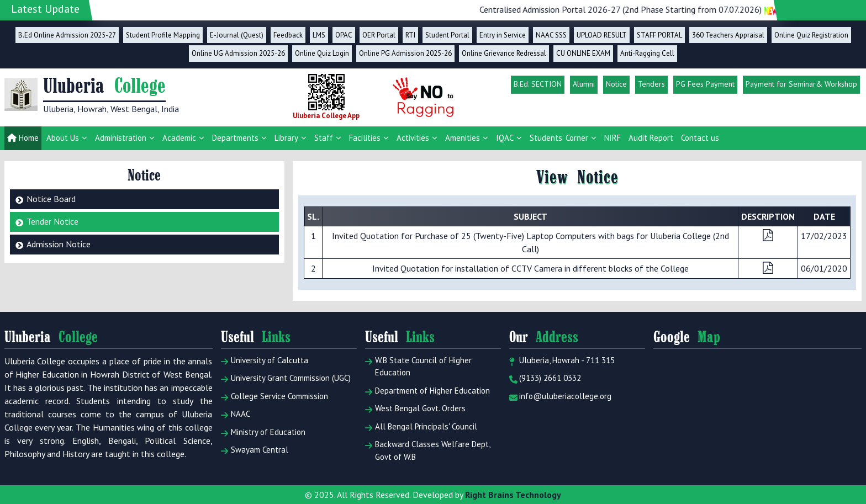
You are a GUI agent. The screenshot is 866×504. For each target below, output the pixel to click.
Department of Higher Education (427, 391)
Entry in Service (503, 35)
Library (286, 138)
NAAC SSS (551, 35)
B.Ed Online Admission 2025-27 (67, 35)
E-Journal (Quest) (237, 35)
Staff (324, 138)
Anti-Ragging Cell (647, 53)
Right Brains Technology (513, 495)
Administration (121, 138)
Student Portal (447, 35)
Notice (616, 84)
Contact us (700, 138)
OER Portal (379, 35)
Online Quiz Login (322, 53)
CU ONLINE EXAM (583, 53)
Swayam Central (255, 450)
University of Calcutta (265, 360)
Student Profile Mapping (163, 35)
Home (23, 138)
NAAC (236, 414)
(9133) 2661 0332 (545, 378)
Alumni (584, 84)
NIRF (612, 138)
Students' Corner (559, 138)
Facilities (365, 138)
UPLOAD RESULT (602, 35)
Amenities (463, 138)
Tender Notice (52, 221)
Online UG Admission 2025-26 (238, 53)
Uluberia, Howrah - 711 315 (562, 360)
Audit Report (651, 138)
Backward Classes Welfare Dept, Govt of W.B (427, 450)
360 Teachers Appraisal (728, 35)
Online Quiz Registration (811, 35)
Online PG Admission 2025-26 (405, 53)
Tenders (651, 84)
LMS (319, 35)
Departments (235, 138)
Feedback (288, 35)
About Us (63, 138)
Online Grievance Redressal (504, 53)
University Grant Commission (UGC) (286, 378)
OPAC (344, 35)
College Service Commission (274, 396)
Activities (413, 138)
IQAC (505, 138)
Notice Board (51, 199)
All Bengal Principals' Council (421, 427)
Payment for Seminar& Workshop (801, 84)
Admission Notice (59, 244)
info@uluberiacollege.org (560, 396)
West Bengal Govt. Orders (415, 408)
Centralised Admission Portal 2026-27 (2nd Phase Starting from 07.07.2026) (663, 9)
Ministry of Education (263, 432)
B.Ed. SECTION (538, 84)
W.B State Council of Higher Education (418, 367)
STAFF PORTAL (659, 35)
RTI (410, 35)
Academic (179, 138)
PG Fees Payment (705, 84)
